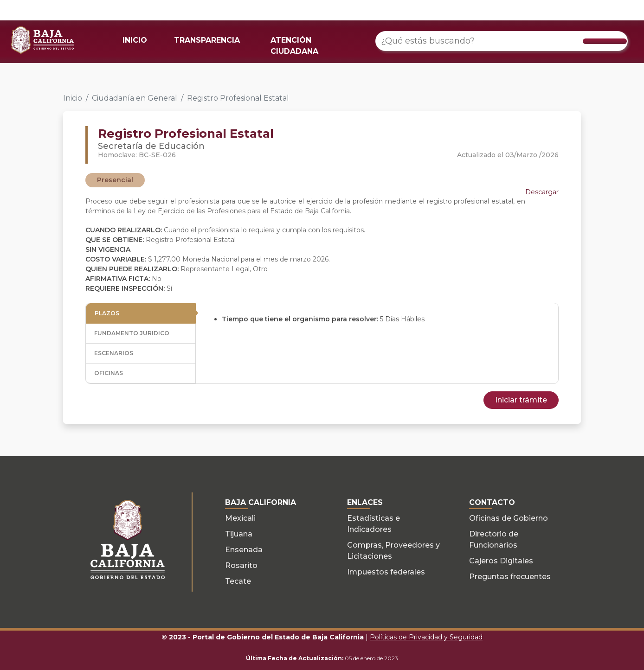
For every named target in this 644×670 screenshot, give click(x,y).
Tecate (238, 581)
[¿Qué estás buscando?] (502, 41)
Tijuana (239, 534)
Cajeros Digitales (501, 561)
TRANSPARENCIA (207, 40)
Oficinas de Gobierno (509, 518)
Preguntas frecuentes (510, 577)
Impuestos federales (386, 572)
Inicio (73, 98)
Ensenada (244, 550)
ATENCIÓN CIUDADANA (294, 46)
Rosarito (241, 565)
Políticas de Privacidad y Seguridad (426, 637)
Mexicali (240, 518)
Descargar (542, 192)
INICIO (135, 40)
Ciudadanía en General (135, 98)
